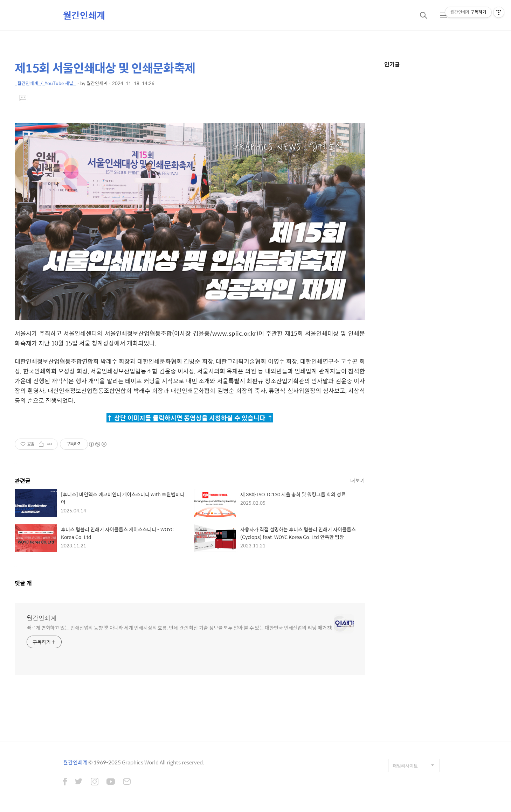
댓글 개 (23, 583)
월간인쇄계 (84, 15)
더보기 (358, 480)
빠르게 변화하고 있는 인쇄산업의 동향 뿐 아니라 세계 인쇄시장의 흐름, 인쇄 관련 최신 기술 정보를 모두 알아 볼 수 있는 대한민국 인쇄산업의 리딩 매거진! (180, 627)
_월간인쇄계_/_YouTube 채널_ (45, 83)
